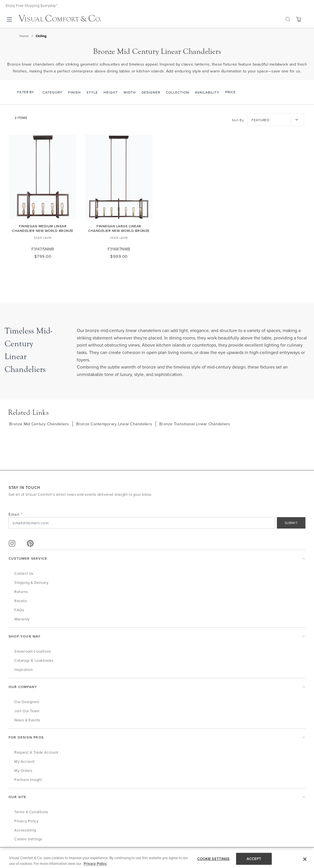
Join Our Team (27, 711)
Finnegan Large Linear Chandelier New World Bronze (119, 228)
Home (24, 36)
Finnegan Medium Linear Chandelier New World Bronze (43, 228)
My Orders (23, 770)
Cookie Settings (28, 839)
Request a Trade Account (36, 752)
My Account (25, 761)
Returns (21, 592)
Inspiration (24, 669)
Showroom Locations (33, 651)
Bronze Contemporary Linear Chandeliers (114, 424)
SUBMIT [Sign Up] (291, 523)
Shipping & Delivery (31, 582)
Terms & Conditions (31, 812)
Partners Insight (28, 780)
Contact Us (24, 573)
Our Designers (27, 702)
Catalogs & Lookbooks (34, 660)
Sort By (238, 120)
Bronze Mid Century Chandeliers (39, 424)
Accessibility (25, 830)
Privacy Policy (26, 821)
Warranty (22, 619)
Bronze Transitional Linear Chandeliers (195, 424)
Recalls (21, 601)
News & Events (27, 720)
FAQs (19, 610)
